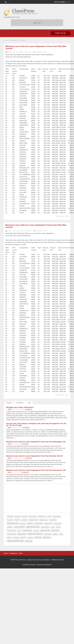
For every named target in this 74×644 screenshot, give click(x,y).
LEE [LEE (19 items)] (19, 531)
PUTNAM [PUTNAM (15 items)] (16, 538)
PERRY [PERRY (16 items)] (55, 534)
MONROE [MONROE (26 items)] (22, 534)
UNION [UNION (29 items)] (38, 538)
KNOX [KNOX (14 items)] (52, 527)
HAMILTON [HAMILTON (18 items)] (48, 524)
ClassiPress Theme (29, 565)
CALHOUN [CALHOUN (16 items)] (33, 517)
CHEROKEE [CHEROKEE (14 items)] (57, 517)
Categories (14, 553)
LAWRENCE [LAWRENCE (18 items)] (12, 531)
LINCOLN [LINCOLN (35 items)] (27, 531)
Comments (20, 403)
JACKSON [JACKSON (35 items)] (19, 527)
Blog (21, 553)
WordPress (48, 565)
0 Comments (28, 409)
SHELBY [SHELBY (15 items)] (30, 538)
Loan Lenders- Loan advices (24, 52)
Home (6, 40)
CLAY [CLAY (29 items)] (17, 520)
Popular (9, 403)
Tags (29, 403)
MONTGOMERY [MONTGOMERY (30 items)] (35, 534)
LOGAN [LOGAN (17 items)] (36, 531)
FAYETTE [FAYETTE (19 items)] (53, 520)
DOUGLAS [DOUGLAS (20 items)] (44, 520)
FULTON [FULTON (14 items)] (23, 524)
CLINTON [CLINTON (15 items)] (24, 520)
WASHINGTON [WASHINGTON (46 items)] (15, 541)
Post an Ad (61, 33)
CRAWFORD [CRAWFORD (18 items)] (33, 520)
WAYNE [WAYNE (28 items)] (29, 541)
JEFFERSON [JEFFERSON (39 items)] (33, 527)
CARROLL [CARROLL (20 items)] (42, 517)
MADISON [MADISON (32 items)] (45, 531)
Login (67, 2)
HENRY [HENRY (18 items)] (10, 527)
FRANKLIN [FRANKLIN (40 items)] (13, 523)
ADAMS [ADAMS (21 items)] (10, 517)
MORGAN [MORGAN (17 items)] (48, 534)
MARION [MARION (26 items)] (55, 531)
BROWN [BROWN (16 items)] (18, 517)
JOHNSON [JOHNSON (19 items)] (45, 527)
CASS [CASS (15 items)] (49, 517)
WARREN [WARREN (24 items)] (47, 538)
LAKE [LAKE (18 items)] (58, 527)
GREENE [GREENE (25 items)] (39, 524)
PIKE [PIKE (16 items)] (61, 534)
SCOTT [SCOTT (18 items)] (23, 538)
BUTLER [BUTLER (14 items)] (25, 517)
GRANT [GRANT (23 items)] (30, 524)
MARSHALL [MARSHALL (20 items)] (12, 534)
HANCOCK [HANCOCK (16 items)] (58, 524)
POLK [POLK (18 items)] (9, 538)
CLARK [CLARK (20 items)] (10, 520)
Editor (10, 52)
